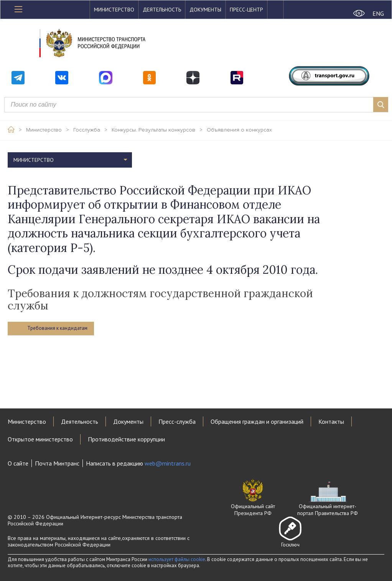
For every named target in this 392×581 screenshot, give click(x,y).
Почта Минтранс (57, 463)
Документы (205, 10)
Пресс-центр (246, 10)
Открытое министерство (40, 439)
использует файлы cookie (177, 559)
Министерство (114, 10)
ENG (378, 13)
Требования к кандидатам (57, 328)
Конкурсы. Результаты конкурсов (153, 130)
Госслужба (87, 130)
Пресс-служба (177, 421)
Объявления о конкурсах (239, 130)
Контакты (331, 421)
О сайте (18, 463)
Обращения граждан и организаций (257, 421)
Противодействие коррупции (126, 439)
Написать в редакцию (138, 463)
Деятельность (162, 10)
